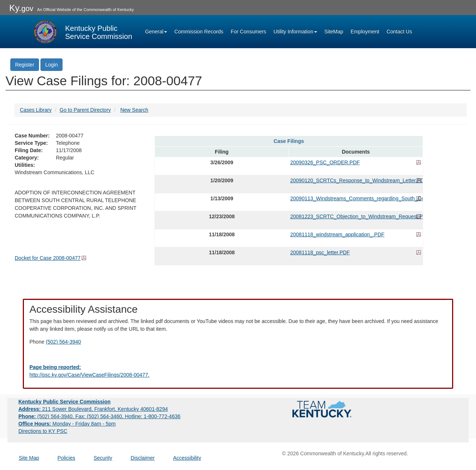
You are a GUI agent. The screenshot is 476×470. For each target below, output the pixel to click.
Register (25, 65)
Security (103, 458)
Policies (66, 458)
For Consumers (248, 32)
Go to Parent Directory (85, 110)
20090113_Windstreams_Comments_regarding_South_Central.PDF (356, 198)
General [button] (156, 32)
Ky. (21, 8)
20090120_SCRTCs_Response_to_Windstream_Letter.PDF (356, 180)
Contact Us (399, 32)
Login (51, 65)
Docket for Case (48, 258)
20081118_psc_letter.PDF (320, 252)
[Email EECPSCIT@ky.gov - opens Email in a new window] (238, 371)
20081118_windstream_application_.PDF (337, 234)
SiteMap (334, 32)
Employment (365, 32)
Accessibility (187, 458)
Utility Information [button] (295, 32)
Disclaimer (143, 458)
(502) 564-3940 (63, 342)
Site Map (29, 458)
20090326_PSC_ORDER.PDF (325, 162)
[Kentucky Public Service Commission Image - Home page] (82, 32)
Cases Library (36, 110)
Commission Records (199, 32)
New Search (134, 110)
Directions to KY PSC (43, 431)
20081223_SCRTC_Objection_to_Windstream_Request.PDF (356, 216)
